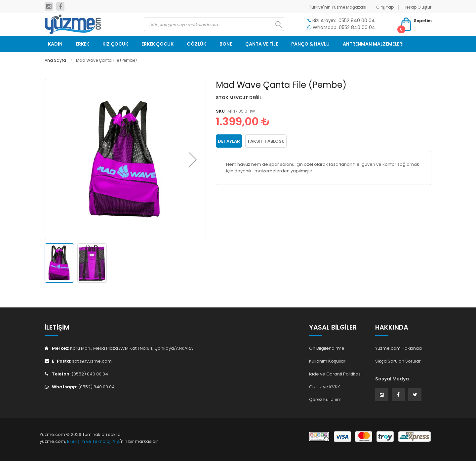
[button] (193, 160)
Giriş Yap (385, 7)
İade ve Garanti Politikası (335, 374)
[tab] (229, 141)
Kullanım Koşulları (328, 361)
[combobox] (214, 24)
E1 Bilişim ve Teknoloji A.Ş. (94, 441)
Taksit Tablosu (266, 141)
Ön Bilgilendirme (327, 348)
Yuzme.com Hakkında (398, 348)
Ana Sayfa (55, 60)
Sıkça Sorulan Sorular (398, 361)
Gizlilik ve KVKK (325, 387)
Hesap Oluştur (417, 7)
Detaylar (229, 141)
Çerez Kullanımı (326, 399)
